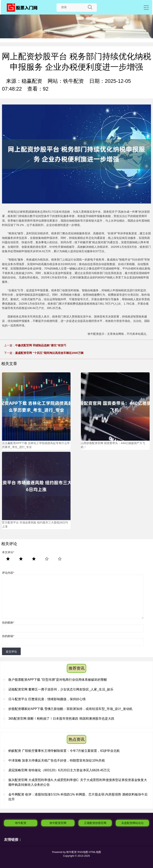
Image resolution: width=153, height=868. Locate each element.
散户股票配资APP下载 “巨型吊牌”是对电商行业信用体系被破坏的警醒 (58, 680)
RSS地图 (83, 852)
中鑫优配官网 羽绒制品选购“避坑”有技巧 (41, 345)
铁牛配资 (21, 823)
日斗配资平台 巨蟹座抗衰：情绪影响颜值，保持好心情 (47, 699)
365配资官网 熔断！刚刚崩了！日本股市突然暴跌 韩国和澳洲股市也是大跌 (61, 719)
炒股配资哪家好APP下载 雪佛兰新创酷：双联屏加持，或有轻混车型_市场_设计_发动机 (70, 709)
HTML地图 (95, 852)
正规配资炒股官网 (95, 823)
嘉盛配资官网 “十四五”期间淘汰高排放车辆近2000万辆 (49, 353)
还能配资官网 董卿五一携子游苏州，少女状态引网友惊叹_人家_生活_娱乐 (61, 689)
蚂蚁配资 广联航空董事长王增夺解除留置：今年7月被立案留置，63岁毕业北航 (64, 751)
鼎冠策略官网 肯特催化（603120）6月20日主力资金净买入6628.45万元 (59, 770)
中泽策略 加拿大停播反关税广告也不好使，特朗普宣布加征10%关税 (57, 760)
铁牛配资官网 (58, 823)
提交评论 (11, 652)
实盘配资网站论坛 (132, 823)
